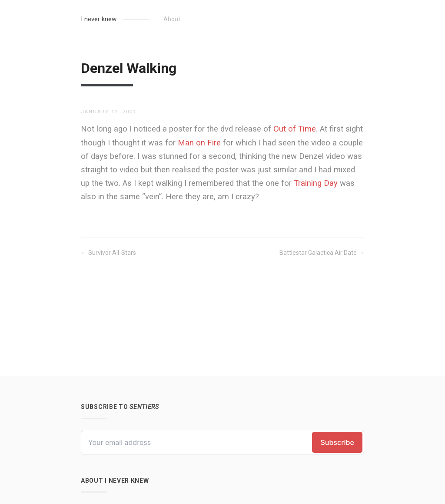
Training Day (316, 183)
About (172, 19)
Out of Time (295, 129)
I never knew (99, 19)
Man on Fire (199, 143)
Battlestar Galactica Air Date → (322, 253)
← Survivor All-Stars (108, 253)
